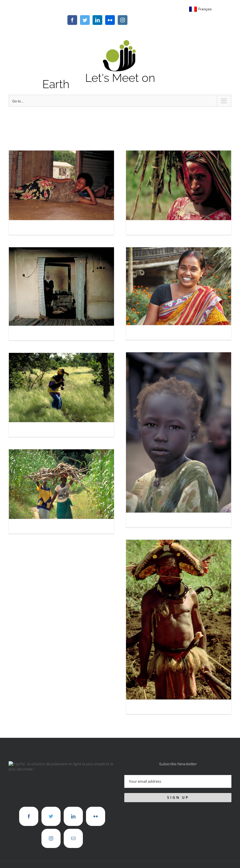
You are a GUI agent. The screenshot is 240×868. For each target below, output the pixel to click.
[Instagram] (51, 838)
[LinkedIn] (73, 816)
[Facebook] (29, 816)
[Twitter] (51, 816)
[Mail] (73, 838)
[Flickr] (96, 816)
